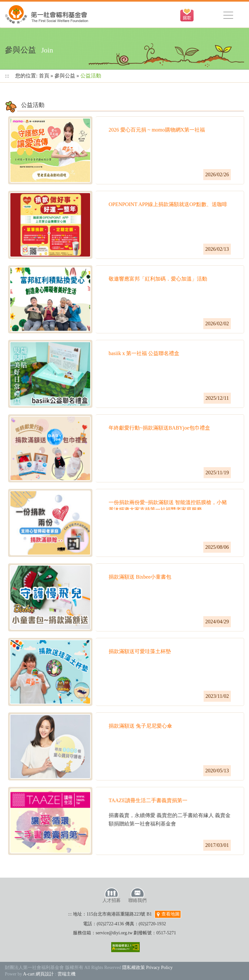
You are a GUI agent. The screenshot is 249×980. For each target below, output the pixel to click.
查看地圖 (168, 914)
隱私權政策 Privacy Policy (148, 968)
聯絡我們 (137, 895)
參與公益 (65, 76)
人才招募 (112, 895)
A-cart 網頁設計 (38, 974)
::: (7, 76)
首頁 (44, 76)
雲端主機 (66, 974)
